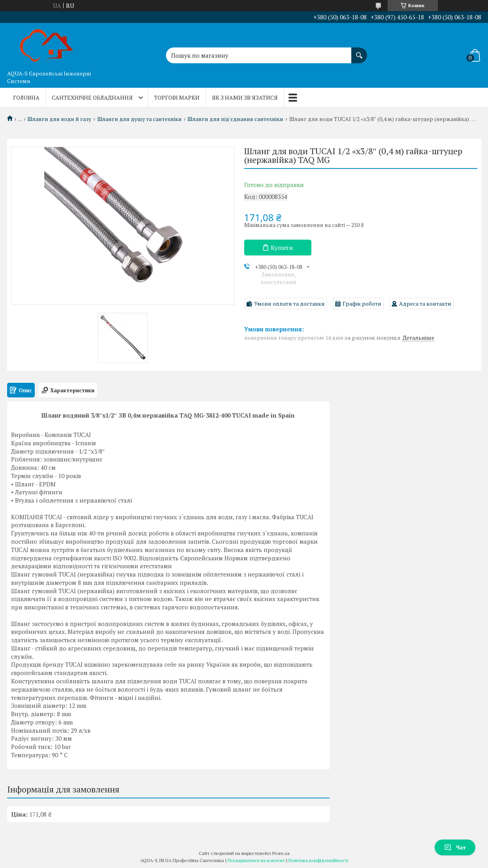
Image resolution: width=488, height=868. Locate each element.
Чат (455, 847)
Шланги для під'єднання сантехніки (235, 119)
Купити (282, 248)
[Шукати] (359, 51)
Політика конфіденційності (318, 860)
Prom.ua (281, 853)
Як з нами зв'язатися (245, 97)
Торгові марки (177, 97)
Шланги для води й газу (59, 119)
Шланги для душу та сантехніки (139, 119)
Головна (26, 97)
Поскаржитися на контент (256, 860)
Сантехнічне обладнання (92, 97)
